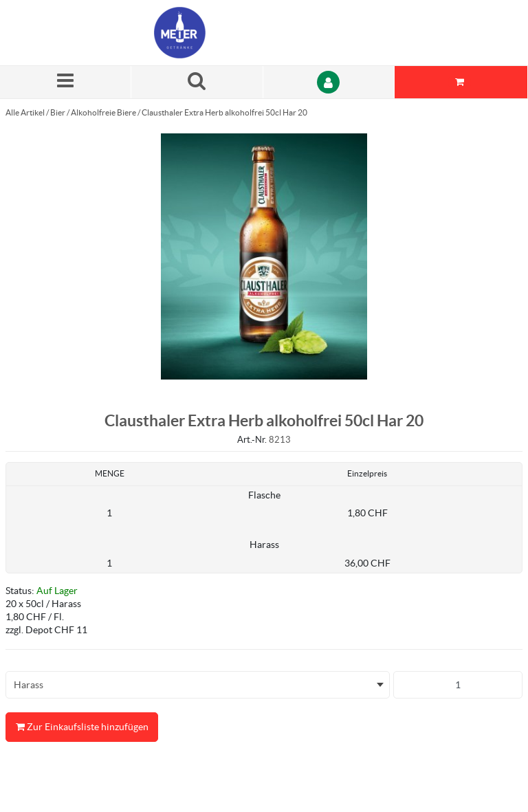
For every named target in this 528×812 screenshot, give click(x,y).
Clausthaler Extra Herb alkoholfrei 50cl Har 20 (224, 112)
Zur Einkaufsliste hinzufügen (82, 727)
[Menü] (66, 82)
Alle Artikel (25, 112)
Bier (58, 112)
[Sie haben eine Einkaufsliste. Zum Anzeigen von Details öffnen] (461, 82)
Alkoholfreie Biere (103, 112)
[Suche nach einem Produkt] (197, 82)
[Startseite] (219, 33)
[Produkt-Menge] (458, 685)
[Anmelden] (329, 82)
